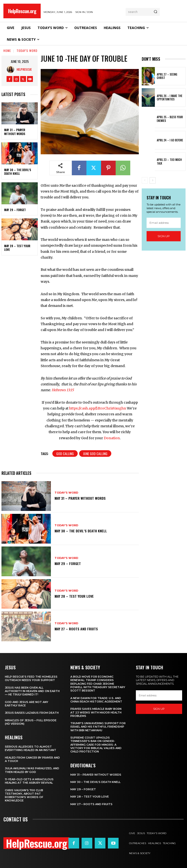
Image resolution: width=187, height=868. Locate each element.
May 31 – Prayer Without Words (15, 132)
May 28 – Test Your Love (17, 248)
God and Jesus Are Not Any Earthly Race (27, 704)
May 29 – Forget (15, 210)
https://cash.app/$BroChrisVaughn (98, 408)
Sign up (164, 236)
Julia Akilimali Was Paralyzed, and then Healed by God (32, 770)
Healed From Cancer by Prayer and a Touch (32, 759)
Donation (112, 438)
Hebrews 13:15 (63, 390)
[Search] (155, 12)
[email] (164, 223)
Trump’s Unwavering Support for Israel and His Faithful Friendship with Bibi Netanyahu (98, 727)
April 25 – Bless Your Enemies (170, 119)
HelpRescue (24, 69)
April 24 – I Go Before (170, 140)
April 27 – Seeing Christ (167, 76)
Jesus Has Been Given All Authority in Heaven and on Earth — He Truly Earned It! (32, 691)
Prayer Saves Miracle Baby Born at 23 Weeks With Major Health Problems (96, 712)
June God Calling (95, 454)
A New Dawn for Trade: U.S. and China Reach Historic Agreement (96, 700)
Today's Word (27, 51)
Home (7, 51)
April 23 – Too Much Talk (169, 161)
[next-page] (153, 180)
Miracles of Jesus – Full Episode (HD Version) (31, 722)
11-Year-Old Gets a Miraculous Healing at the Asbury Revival (29, 781)
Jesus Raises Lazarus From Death (32, 713)
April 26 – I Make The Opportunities (170, 98)
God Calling (65, 454)
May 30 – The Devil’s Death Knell (18, 172)
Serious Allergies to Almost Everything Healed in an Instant (31, 748)
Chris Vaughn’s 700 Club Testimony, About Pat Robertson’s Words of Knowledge (24, 795)
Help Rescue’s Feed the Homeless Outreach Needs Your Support (31, 678)
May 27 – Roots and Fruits (76, 629)
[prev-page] (145, 180)
